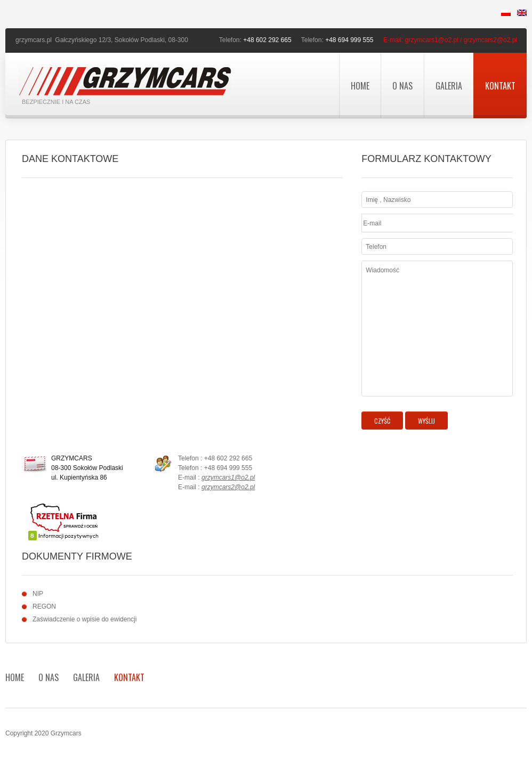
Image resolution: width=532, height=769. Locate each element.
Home (360, 86)
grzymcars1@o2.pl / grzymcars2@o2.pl (461, 40)
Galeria (449, 86)
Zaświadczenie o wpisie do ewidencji (84, 619)
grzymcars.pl (34, 40)
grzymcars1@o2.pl (228, 477)
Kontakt (500, 86)
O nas (402, 86)
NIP (38, 594)
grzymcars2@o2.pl (228, 487)
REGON (44, 606)
